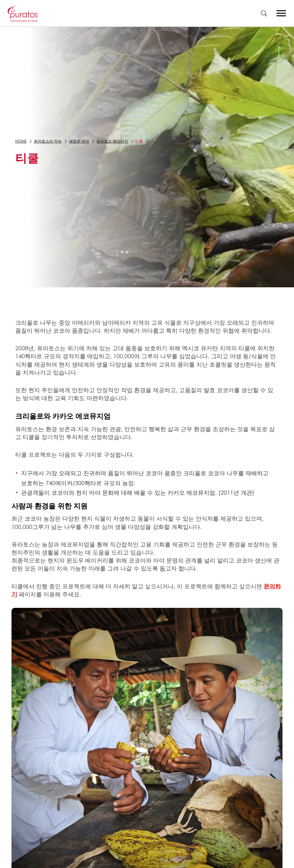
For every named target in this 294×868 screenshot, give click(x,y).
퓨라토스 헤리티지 (112, 141)
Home (21, 141)
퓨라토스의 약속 (48, 141)
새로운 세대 (79, 141)
